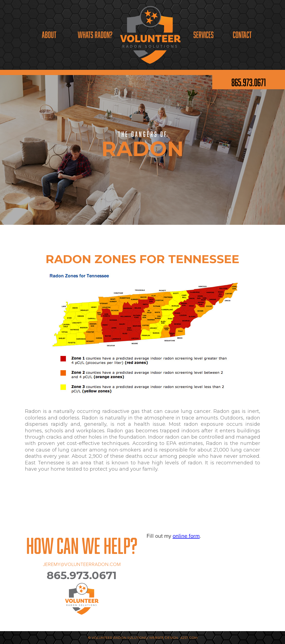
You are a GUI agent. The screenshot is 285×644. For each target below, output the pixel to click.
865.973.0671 (249, 82)
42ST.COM (189, 638)
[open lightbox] (143, 340)
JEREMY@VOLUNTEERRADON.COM (82, 564)
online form (186, 536)
